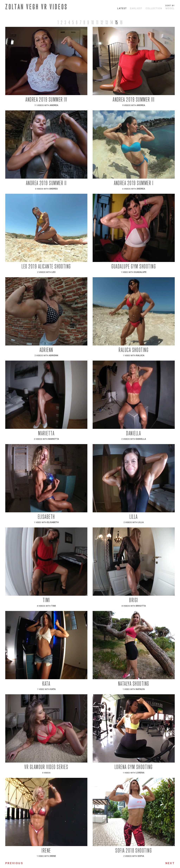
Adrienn (54, 355)
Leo (54, 272)
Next (170, 863)
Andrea (54, 105)
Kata (53, 689)
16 (121, 22)
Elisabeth (53, 522)
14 (112, 22)
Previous (14, 863)
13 (107, 22)
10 (93, 22)
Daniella (141, 439)
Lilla (141, 522)
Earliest (136, 8)
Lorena (140, 773)
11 (97, 22)
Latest (122, 8)
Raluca (140, 355)
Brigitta (141, 606)
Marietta (54, 439)
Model (170, 8)
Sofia (141, 856)
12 (102, 22)
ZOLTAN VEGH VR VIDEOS (37, 7)
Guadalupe (140, 272)
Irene (53, 856)
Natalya (140, 689)
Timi (54, 606)
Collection (154, 8)
